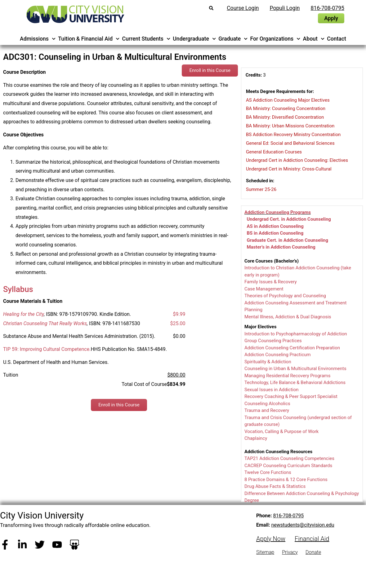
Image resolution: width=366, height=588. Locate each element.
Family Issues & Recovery (271, 282)
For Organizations (275, 39)
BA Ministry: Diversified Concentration (285, 117)
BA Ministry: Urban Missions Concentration (290, 126)
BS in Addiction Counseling (275, 233)
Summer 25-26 (261, 189)
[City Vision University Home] (74, 14)
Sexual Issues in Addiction (272, 390)
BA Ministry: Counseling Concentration (286, 108)
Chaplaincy (256, 438)
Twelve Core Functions (268, 472)
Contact (337, 39)
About (314, 39)
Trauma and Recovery (267, 410)
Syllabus (18, 289)
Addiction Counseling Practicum (278, 355)
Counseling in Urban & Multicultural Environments (295, 369)
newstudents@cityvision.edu (303, 525)
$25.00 (178, 323)
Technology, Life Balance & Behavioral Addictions (295, 382)
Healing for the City (23, 314)
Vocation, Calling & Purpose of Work (281, 431)
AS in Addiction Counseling (275, 226)
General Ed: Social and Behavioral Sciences (290, 143)
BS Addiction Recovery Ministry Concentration (293, 135)
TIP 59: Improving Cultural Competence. (47, 349)
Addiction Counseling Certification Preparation (292, 348)
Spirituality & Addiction (268, 362)
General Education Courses (274, 152)
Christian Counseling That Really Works (45, 323)
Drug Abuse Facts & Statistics (275, 486)
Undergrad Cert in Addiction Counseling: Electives (297, 160)
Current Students (146, 39)
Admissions (38, 39)
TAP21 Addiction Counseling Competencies (289, 458)
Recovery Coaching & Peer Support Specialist (291, 396)
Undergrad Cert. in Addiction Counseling (289, 219)
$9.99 (179, 314)
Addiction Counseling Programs (278, 212)
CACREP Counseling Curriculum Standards (288, 466)
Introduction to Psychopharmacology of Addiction (296, 334)
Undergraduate (194, 39)
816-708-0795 (288, 516)
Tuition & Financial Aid (89, 39)
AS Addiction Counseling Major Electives (288, 100)
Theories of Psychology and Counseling (285, 296)
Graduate (233, 39)
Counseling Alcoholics (267, 404)
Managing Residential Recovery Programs (287, 376)
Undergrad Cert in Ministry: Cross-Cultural (289, 169)
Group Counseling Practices (273, 341)
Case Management (264, 289)
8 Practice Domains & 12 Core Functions (286, 480)
